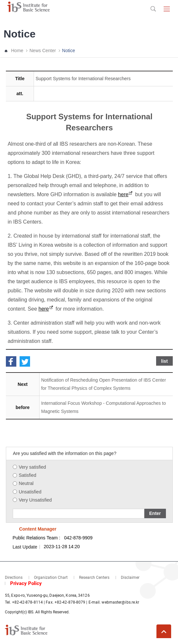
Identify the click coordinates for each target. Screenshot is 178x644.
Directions (14, 578)
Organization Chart (51, 578)
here (123, 194)
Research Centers (94, 578)
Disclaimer (130, 578)
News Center (43, 51)
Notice (69, 51)
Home (17, 51)
